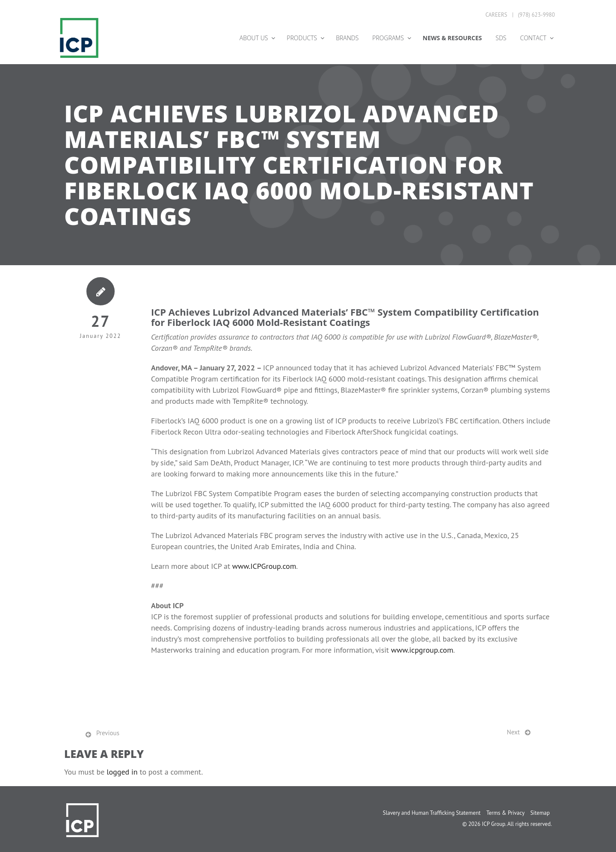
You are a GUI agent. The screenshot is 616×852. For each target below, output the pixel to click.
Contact (533, 38)
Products (302, 38)
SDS (501, 38)
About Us (254, 38)
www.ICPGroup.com (264, 566)
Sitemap (540, 813)
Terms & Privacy (505, 813)
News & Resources (452, 38)
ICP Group (493, 824)
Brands (347, 38)
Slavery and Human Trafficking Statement (432, 813)
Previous (108, 733)
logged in (122, 772)
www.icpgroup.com (422, 650)
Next (513, 732)
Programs (388, 38)
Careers (496, 15)
